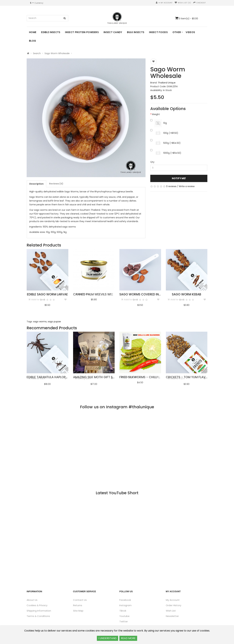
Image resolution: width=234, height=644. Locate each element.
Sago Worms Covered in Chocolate (149, 294)
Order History (174, 605)
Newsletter (172, 616)
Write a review (187, 186)
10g (159, 123)
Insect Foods (158, 32)
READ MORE (128, 638)
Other (177, 32)
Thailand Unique (167, 83)
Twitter (124, 621)
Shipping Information (39, 611)
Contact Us (80, 600)
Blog (32, 41)
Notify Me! (179, 178)
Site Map (78, 611)
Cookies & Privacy (37, 605)
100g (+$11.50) (164, 133)
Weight (156, 114)
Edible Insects (51, 32)
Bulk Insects (136, 32)
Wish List (171, 611)
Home (33, 32)
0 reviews (171, 186)
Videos (190, 32)
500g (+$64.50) (165, 143)
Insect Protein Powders (82, 32)
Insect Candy (113, 32)
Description (36, 184)
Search (37, 53)
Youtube (124, 616)
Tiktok (123, 611)
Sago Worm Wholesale (57, 53)
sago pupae (54, 322)
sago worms (40, 322)
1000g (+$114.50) (166, 153)
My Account (173, 600)
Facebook (125, 600)
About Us (32, 600)
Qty (152, 162)
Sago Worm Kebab (187, 294)
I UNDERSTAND (107, 638)
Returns (78, 605)
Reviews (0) (56, 184)
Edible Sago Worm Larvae (47, 294)
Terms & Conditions (38, 616)
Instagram (125, 605)
